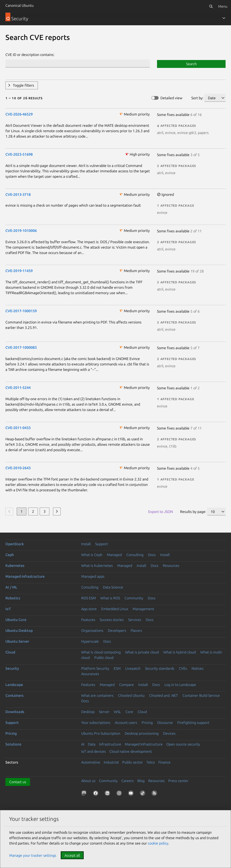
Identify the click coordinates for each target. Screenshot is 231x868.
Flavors (136, 630)
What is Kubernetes (97, 566)
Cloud (10, 652)
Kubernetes (15, 566)
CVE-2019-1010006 (21, 231)
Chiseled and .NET (164, 695)
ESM (117, 668)
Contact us (18, 782)
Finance (164, 762)
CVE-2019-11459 (19, 271)
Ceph (10, 555)
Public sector (133, 762)
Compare (126, 685)
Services (135, 620)
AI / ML (11, 587)
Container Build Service (201, 695)
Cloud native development (131, 751)
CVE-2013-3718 (18, 194)
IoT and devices (94, 751)
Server (104, 712)
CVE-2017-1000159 (21, 311)
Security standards (160, 668)
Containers (14, 695)
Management (143, 609)
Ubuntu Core (16, 620)
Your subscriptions (96, 723)
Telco (151, 762)
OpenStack (15, 544)
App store (89, 609)
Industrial (111, 762)
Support (102, 544)
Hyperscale (90, 641)
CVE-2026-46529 (19, 114)
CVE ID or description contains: (30, 55)
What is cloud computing (101, 652)
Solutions (13, 744)
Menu (223, 6)
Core (129, 712)
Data (92, 744)
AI (83, 744)
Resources (171, 566)
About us (88, 781)
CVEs (183, 668)
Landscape (14, 685)
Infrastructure (110, 744)
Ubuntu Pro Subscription (101, 733)
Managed (114, 555)
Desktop (88, 712)
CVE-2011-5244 (18, 388)
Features (88, 620)
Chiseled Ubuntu (131, 695)
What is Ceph (92, 555)
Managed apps (93, 576)
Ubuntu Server (17, 641)
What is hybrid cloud (180, 652)
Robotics (13, 598)
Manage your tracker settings (33, 855)
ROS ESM (89, 598)
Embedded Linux (115, 609)
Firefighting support (193, 723)
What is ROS (110, 598)
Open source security (183, 744)
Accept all (72, 855)
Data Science (113, 587)
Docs (152, 555)
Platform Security (95, 668)
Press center (178, 781)
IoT (8, 609)
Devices (169, 733)
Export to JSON (161, 512)
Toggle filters (23, 85)
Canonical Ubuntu (20, 5)
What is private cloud (142, 652)
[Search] (211, 6)
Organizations (92, 630)
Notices (198, 668)
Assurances (90, 674)
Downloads (15, 712)
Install (86, 544)
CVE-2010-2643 (18, 468)
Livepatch (133, 668)
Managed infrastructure (25, 576)
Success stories (112, 620)
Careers (128, 781)
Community (134, 598)
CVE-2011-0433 (18, 428)
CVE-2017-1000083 (21, 347)
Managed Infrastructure (144, 744)
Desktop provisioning (142, 733)
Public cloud (104, 658)
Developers (117, 630)
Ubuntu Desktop (19, 630)
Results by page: (193, 512)
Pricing (147, 723)
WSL (117, 712)
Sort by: (197, 98)
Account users (126, 723)
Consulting (135, 555)
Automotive (91, 762)
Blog (141, 781)
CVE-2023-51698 (19, 154)
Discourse (165, 723)
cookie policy (158, 843)
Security (12, 668)
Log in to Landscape (180, 685)
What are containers (97, 695)
